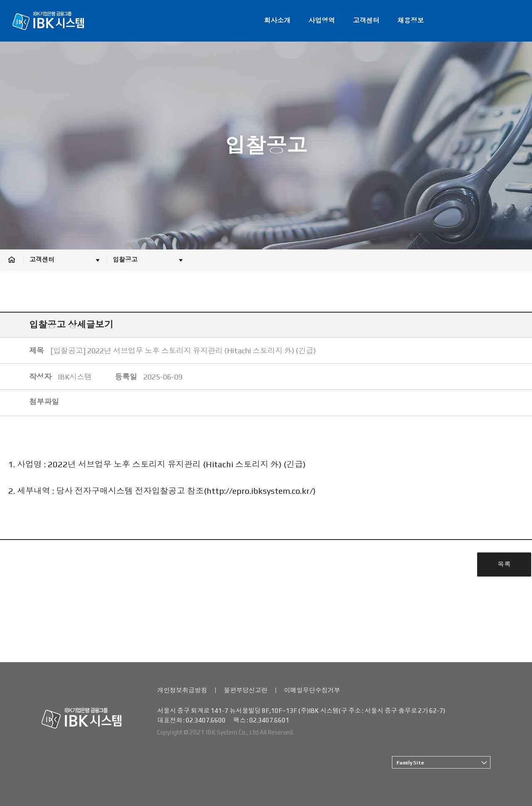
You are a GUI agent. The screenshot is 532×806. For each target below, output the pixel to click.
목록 (504, 564)
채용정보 (411, 21)
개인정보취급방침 (182, 690)
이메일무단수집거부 (312, 690)
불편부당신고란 (245, 690)
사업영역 (322, 21)
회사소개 (277, 21)
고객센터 (366, 21)
